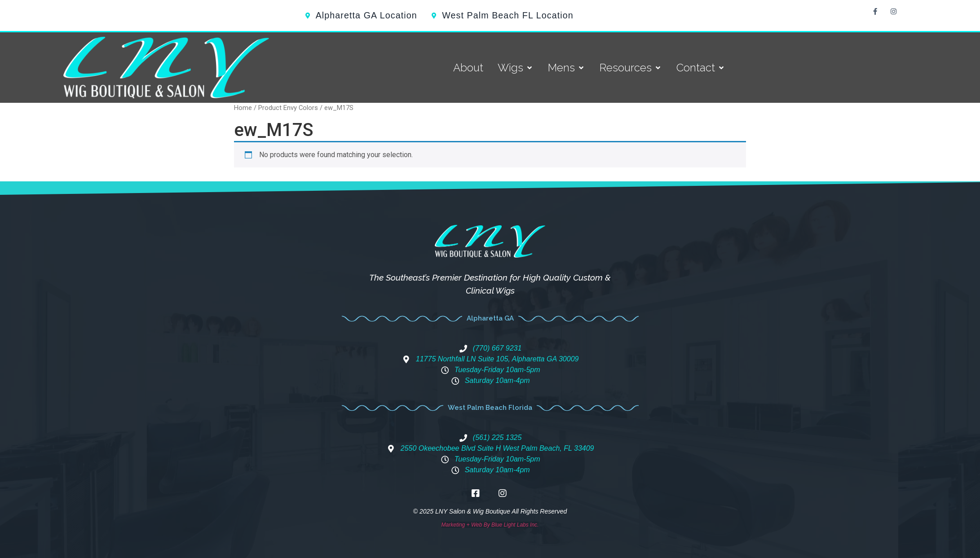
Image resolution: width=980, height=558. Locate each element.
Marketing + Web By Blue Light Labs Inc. (490, 525)
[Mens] (567, 68)
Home (243, 108)
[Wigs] (516, 68)
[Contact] (701, 68)
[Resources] (631, 68)
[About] (468, 68)
